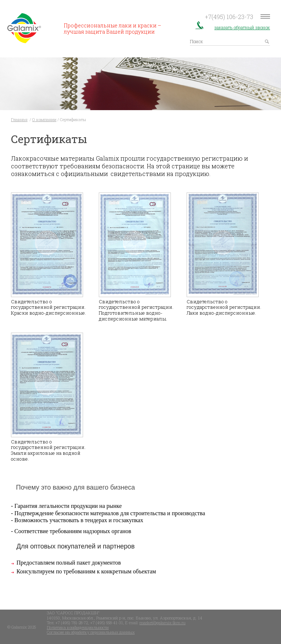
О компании (44, 119)
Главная (19, 119)
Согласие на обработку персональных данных (91, 632)
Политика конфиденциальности (78, 627)
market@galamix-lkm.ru (162, 622)
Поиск (196, 41)
